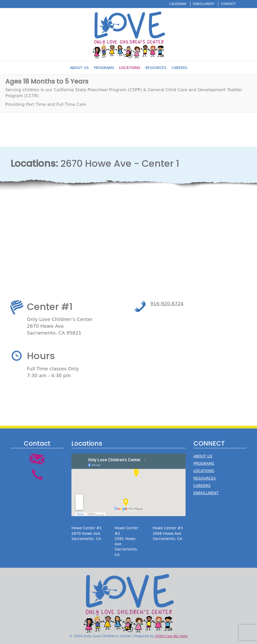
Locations (130, 68)
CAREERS (202, 486)
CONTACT (228, 4)
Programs (104, 68)
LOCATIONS (204, 471)
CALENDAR (178, 4)
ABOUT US (203, 456)
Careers (179, 68)
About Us (79, 68)
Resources (156, 68)
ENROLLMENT (204, 4)
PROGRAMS (204, 463)
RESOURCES (205, 478)
